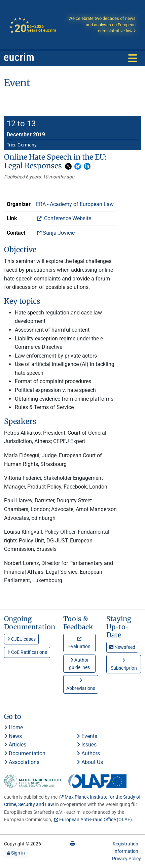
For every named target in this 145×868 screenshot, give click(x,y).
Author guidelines (79, 664)
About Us (90, 762)
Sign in (16, 853)
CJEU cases (21, 639)
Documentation (25, 753)
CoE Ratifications (27, 652)
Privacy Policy (126, 859)
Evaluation (79, 644)
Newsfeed (122, 647)
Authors (88, 753)
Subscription (124, 664)
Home (13, 727)
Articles (15, 745)
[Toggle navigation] (133, 58)
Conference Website (67, 218)
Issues (87, 745)
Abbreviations (81, 684)
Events (87, 736)
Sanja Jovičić (59, 233)
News (13, 736)
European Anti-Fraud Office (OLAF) (96, 820)
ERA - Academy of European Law (75, 204)
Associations (22, 762)
